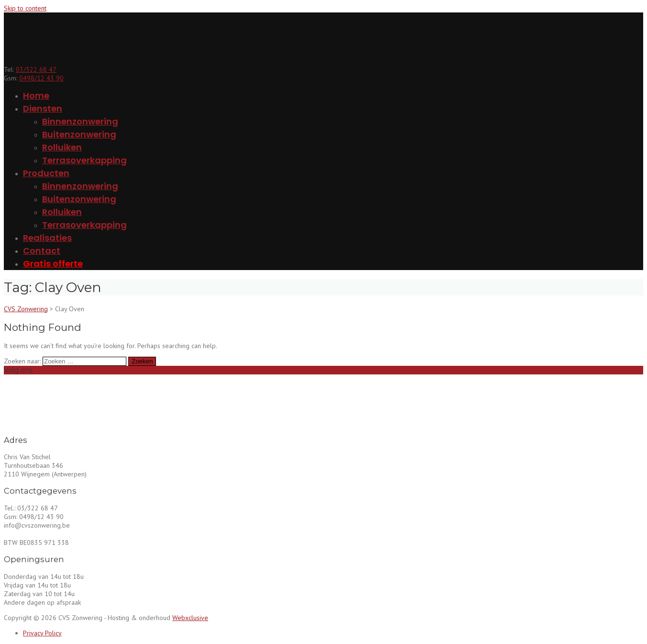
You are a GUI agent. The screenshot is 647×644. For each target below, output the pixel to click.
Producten (46, 173)
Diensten (43, 108)
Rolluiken (62, 147)
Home (36, 96)
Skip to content (25, 8)
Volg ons (18, 370)
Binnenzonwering (80, 121)
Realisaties (47, 238)
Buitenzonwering (79, 134)
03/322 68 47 (36, 69)
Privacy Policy (42, 633)
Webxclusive (190, 618)
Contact (42, 251)
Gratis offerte (53, 264)
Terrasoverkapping (84, 160)
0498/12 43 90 (41, 78)
